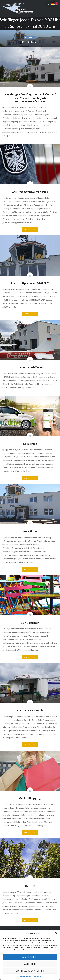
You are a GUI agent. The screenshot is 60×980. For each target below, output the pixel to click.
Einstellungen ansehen (30, 971)
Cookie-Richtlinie (25, 977)
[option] (30, 32)
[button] (56, 933)
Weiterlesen (30, 230)
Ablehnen (30, 964)
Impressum (37, 977)
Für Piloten (30, 42)
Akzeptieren (30, 957)
